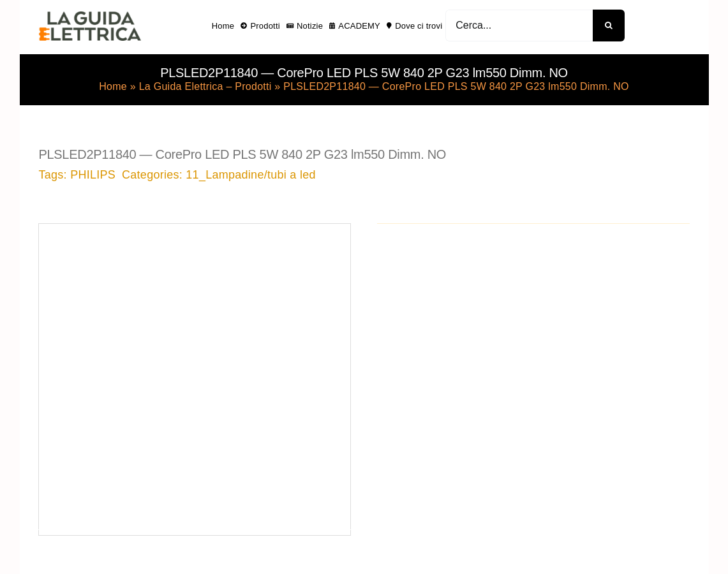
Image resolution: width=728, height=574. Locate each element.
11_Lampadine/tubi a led (250, 175)
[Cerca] (609, 26)
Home (113, 86)
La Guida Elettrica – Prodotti (205, 86)
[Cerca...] (519, 26)
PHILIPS (93, 175)
